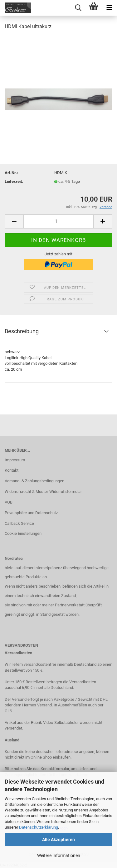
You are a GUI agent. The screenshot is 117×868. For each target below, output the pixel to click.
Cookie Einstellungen (23, 533)
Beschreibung (22, 331)
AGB (9, 502)
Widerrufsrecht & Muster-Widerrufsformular (43, 492)
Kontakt (12, 470)
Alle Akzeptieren (58, 840)
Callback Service (19, 523)
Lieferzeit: (14, 181)
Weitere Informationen (59, 855)
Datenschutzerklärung (39, 827)
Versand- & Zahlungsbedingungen (34, 481)
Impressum (15, 460)
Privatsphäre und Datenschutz (31, 513)
